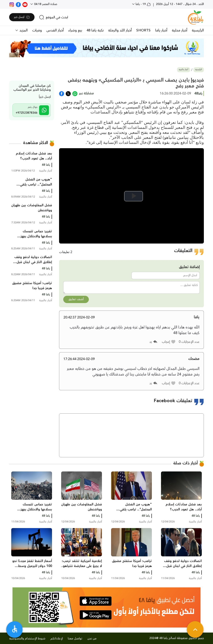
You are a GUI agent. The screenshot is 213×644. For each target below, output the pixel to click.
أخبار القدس (55, 30)
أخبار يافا (161, 30)
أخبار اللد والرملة (120, 30)
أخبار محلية (180, 30)
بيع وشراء (75, 30)
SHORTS (143, 30)
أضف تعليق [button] (76, 299)
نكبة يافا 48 (95, 30)
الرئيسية (198, 30)
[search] (54, 17)
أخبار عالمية (184, 70)
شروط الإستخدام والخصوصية (27, 639)
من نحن (92, 639)
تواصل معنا (75, 639)
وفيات (37, 30)
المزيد (23, 30)
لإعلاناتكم (57, 639)
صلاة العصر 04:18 (45, 4)
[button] (169, 342)
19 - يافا (143, 4)
